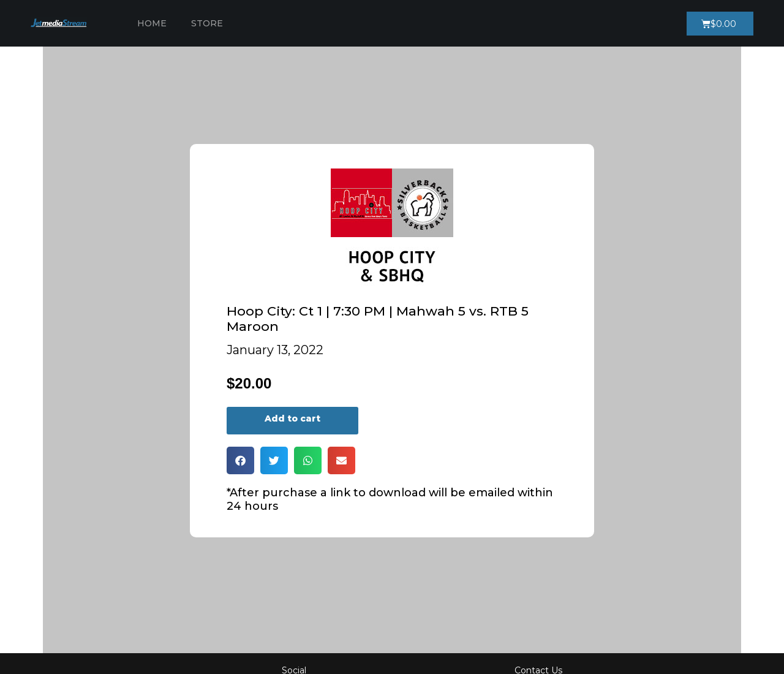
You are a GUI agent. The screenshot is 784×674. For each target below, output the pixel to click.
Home (152, 23)
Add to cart (292, 418)
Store (207, 23)
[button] (240, 460)
